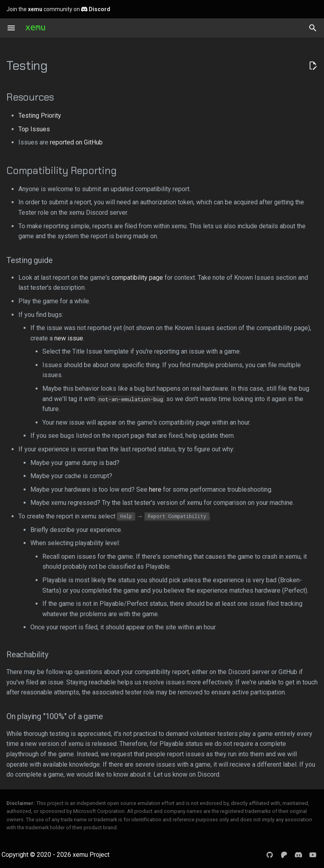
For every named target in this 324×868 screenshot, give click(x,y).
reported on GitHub (76, 142)
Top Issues (34, 129)
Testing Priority (40, 116)
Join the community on (58, 9)
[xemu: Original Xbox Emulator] (35, 28)
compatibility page (137, 278)
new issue (69, 338)
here (155, 489)
